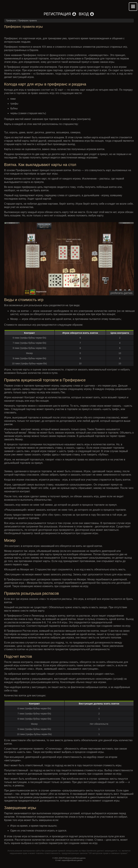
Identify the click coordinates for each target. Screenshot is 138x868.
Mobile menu (133, 7)
